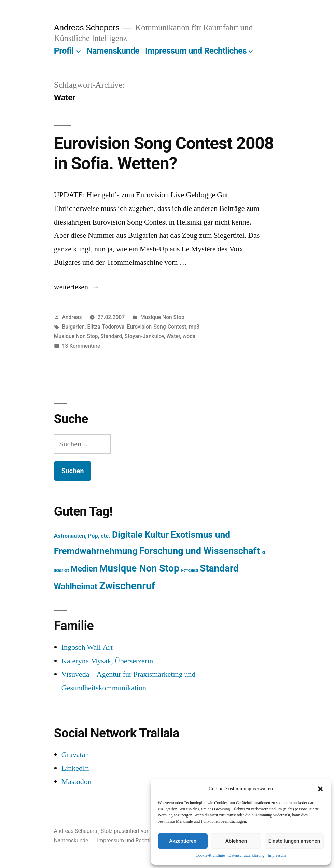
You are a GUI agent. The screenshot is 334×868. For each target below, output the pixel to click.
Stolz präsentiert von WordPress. (140, 831)
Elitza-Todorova (106, 327)
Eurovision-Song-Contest (157, 327)
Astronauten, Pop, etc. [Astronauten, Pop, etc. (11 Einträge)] (82, 536)
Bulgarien (73, 327)
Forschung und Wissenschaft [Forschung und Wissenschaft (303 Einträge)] (200, 551)
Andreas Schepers (88, 27)
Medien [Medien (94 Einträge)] (84, 569)
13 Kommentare (81, 346)
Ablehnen (236, 841)
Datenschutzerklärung (246, 856)
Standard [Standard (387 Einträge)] (219, 568)
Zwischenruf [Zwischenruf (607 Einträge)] (127, 586)
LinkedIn (75, 768)
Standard (111, 336)
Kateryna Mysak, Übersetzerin (107, 661)
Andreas (72, 317)
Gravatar (75, 755)
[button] (320, 789)
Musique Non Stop (162, 317)
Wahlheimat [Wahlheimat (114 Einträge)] (76, 587)
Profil (64, 51)
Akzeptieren (183, 841)
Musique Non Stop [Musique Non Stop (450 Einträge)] (139, 568)
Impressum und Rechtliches (196, 51)
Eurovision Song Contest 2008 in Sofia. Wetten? (164, 153)
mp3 (194, 327)
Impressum (277, 856)
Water (173, 336)
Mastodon (76, 782)
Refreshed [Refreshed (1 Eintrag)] (189, 570)
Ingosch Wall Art (87, 647)
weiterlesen (72, 287)
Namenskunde (113, 51)
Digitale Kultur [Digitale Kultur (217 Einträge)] (140, 535)
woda (189, 336)
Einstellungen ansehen (294, 841)
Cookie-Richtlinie (210, 856)
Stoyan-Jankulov (144, 336)
